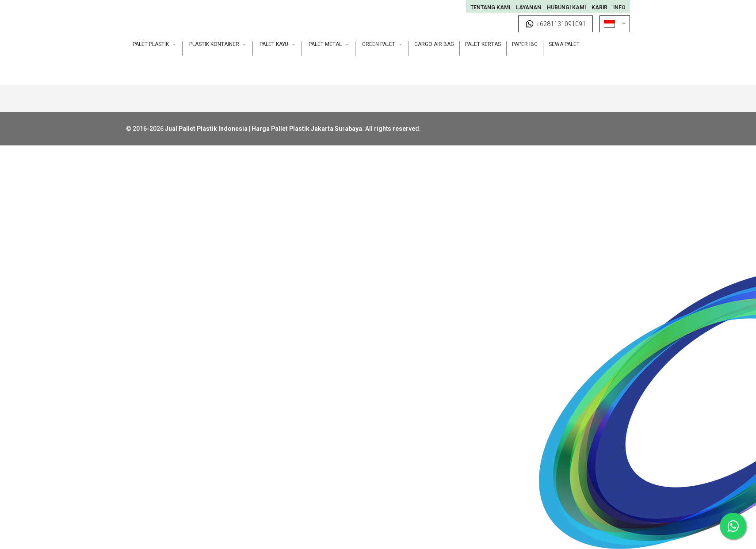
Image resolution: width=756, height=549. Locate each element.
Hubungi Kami (566, 8)
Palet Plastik (154, 44)
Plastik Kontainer (218, 44)
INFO (619, 8)
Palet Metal (328, 44)
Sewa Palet (564, 44)
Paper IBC (525, 44)
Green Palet (382, 44)
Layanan (529, 8)
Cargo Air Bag (434, 44)
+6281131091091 (556, 24)
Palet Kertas (483, 44)
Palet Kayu (277, 44)
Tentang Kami (490, 8)
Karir (599, 8)
